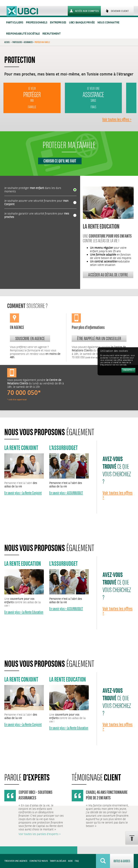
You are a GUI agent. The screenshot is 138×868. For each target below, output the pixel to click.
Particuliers (15, 23)
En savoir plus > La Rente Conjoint (23, 493)
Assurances (28, 42)
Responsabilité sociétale (23, 34)
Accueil (7, 42)
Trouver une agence (16, 861)
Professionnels (37, 23)
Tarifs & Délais (58, 861)
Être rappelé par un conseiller (99, 338)
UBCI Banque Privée (82, 23)
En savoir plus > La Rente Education (24, 612)
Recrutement (52, 34)
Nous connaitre (108, 23)
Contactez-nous (39, 861)
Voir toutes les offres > (117, 119)
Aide (70, 861)
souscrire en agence (30, 338)
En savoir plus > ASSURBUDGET (66, 493)
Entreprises (58, 23)
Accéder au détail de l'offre (108, 275)
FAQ (77, 861)
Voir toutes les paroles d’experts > (40, 834)
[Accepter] (128, 370)
